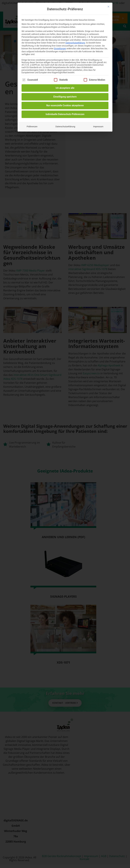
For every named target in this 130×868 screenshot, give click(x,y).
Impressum (98, 127)
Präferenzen (32, 127)
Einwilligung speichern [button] (65, 97)
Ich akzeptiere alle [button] (65, 88)
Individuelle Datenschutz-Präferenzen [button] (65, 114)
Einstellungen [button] (60, 49)
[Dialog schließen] (108, 7)
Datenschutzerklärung (75, 43)
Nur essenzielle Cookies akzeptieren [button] (65, 105)
